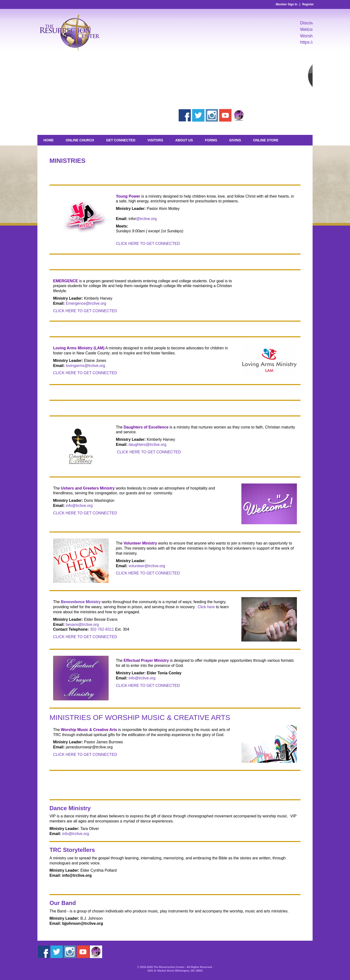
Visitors (155, 140)
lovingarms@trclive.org (85, 366)
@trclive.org (147, 219)
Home (49, 140)
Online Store (266, 140)
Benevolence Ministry (81, 602)
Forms (211, 140)
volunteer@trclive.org (147, 566)
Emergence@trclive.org (86, 303)
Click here (206, 607)
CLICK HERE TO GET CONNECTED (148, 244)
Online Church (80, 140)
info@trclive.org (79, 506)
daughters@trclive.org (147, 445)
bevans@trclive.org (82, 625)
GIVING (235, 140)
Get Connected (121, 140)
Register (308, 4)
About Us (184, 140)
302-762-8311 (102, 629)
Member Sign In (287, 4)
